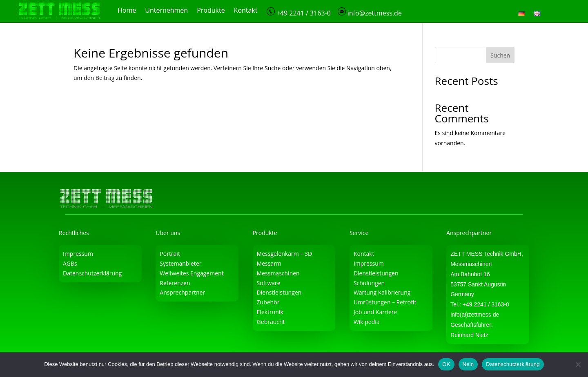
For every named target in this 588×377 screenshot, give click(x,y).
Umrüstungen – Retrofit (385, 302)
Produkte (211, 11)
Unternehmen (166, 11)
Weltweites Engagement (192, 273)
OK (446, 364)
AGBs (70, 263)
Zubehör (268, 302)
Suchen (500, 55)
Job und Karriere (375, 312)
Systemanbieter (180, 263)
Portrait (170, 254)
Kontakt (246, 11)
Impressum (78, 254)
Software (269, 283)
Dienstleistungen (279, 292)
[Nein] (578, 364)
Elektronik (270, 312)
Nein (468, 364)
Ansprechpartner (182, 292)
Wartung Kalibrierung (382, 292)
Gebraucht (271, 321)
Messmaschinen (278, 273)
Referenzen (175, 283)
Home (127, 11)
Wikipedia (367, 321)
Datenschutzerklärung (92, 273)
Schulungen (369, 283)
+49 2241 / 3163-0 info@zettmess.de (334, 12)
